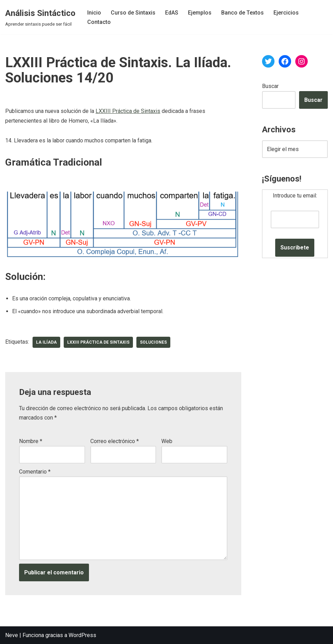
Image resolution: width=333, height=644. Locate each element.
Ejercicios (286, 13)
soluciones (153, 342)
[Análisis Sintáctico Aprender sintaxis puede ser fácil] (40, 17)
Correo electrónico (115, 441)
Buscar (270, 86)
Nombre (31, 441)
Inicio (94, 13)
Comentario (35, 472)
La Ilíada (46, 342)
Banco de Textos (242, 13)
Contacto (99, 22)
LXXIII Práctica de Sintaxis (128, 111)
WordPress (82, 635)
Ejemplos (200, 13)
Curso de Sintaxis (133, 13)
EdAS (172, 13)
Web (167, 441)
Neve (12, 635)
